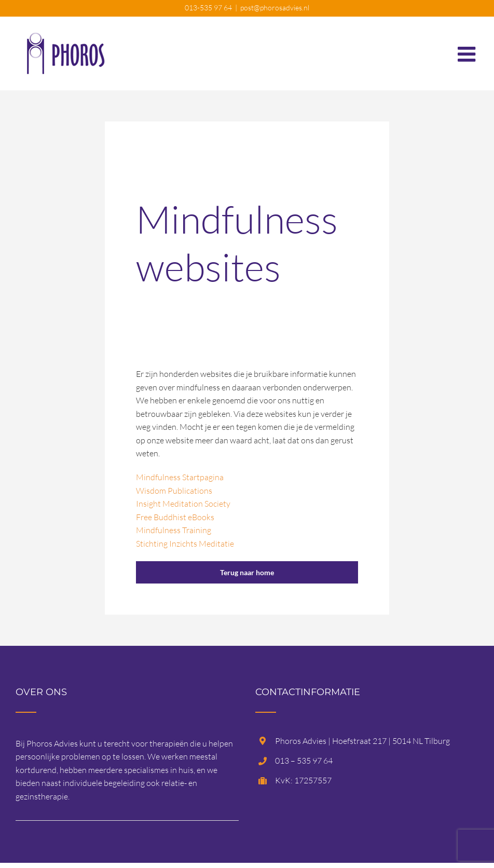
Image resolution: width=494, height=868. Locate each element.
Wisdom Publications (174, 491)
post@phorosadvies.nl (275, 8)
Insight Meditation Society (183, 504)
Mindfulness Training (174, 530)
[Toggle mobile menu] (468, 49)
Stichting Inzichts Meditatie (185, 544)
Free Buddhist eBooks (175, 517)
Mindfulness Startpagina (180, 477)
